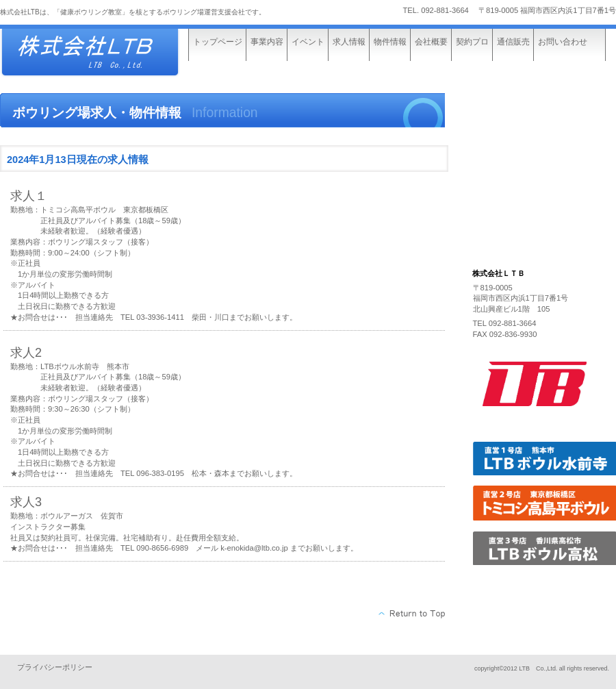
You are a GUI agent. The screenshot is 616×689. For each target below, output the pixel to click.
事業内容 (267, 42)
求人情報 (349, 42)
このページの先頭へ (412, 614)
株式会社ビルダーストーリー (103, 53)
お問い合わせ (563, 42)
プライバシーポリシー (55, 667)
